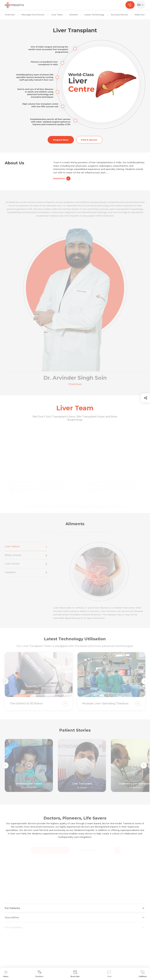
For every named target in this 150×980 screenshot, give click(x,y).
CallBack (143, 974)
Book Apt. (75, 974)
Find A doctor (89, 140)
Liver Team (57, 15)
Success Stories (119, 15)
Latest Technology (94, 15)
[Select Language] (141, 5)
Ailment (74, 15)
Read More (62, 178)
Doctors (39, 974)
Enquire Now (61, 140)
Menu (6, 974)
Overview (10, 15)
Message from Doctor (33, 15)
